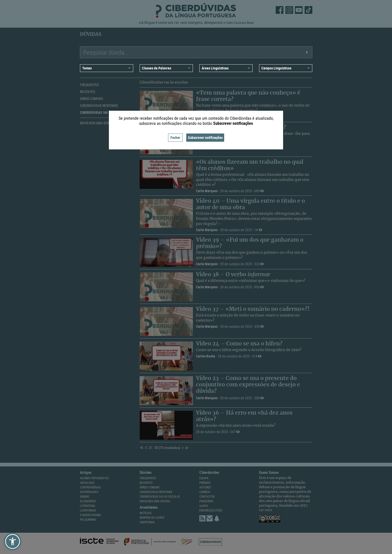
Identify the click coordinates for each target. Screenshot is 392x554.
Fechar (175, 137)
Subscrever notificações (205, 137)
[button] (13, 541)
